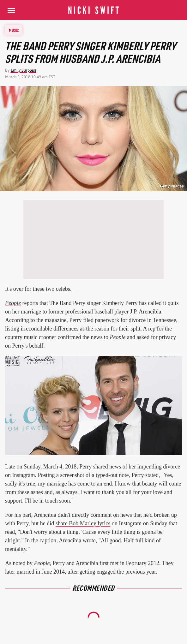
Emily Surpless (24, 70)
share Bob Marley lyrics (83, 523)
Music (14, 30)
